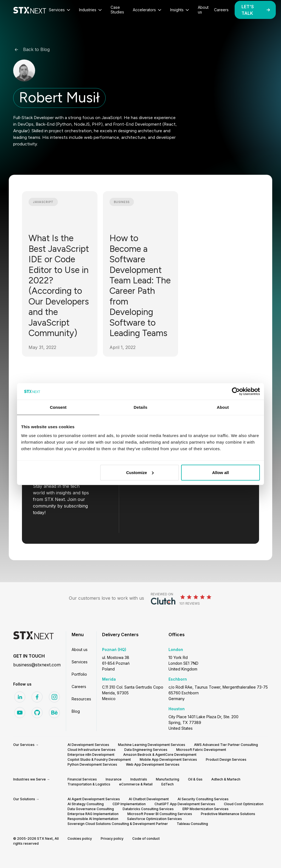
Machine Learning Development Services (152, 745)
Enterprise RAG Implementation (93, 814)
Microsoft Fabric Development (201, 750)
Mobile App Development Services (168, 759)
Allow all (220, 472)
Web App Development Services (153, 764)
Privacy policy (112, 839)
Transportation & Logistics (89, 784)
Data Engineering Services (146, 750)
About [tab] (223, 407)
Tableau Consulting (192, 824)
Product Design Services (226, 759)
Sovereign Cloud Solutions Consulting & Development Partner (118, 824)
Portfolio (79, 674)
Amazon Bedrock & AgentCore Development (160, 755)
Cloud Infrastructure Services (92, 750)
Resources (81, 699)
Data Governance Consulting (91, 809)
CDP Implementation (129, 804)
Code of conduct (146, 839)
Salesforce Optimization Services (154, 819)
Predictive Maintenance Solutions (228, 814)
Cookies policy (80, 839)
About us (80, 649)
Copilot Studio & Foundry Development (99, 759)
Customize (140, 472)
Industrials (139, 779)
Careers (79, 687)
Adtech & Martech (226, 779)
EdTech (168, 784)
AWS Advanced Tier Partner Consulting (226, 745)
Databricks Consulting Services (148, 809)
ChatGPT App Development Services (185, 804)
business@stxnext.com (37, 665)
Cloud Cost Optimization (244, 804)
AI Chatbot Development (149, 799)
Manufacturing (168, 779)
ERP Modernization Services (206, 809)
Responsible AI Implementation (93, 819)
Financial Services (82, 779)
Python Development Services (92, 764)
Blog (76, 711)
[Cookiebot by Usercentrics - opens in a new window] (236, 391)
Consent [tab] (58, 407)
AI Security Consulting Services (203, 799)
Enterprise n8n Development (91, 755)
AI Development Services (88, 745)
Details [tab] (140, 407)
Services (80, 662)
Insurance (114, 779)
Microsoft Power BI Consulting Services (160, 814)
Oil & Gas (195, 779)
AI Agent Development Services (94, 799)
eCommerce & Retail (136, 784)
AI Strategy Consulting (86, 804)
